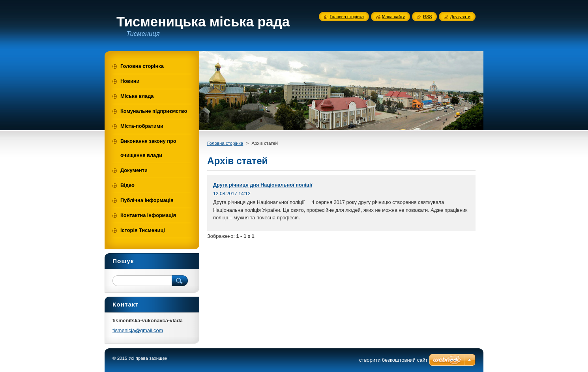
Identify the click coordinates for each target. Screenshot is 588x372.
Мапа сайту (393, 17)
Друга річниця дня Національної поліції (263, 185)
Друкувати (460, 17)
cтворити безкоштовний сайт (393, 360)
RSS (427, 17)
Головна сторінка (225, 143)
